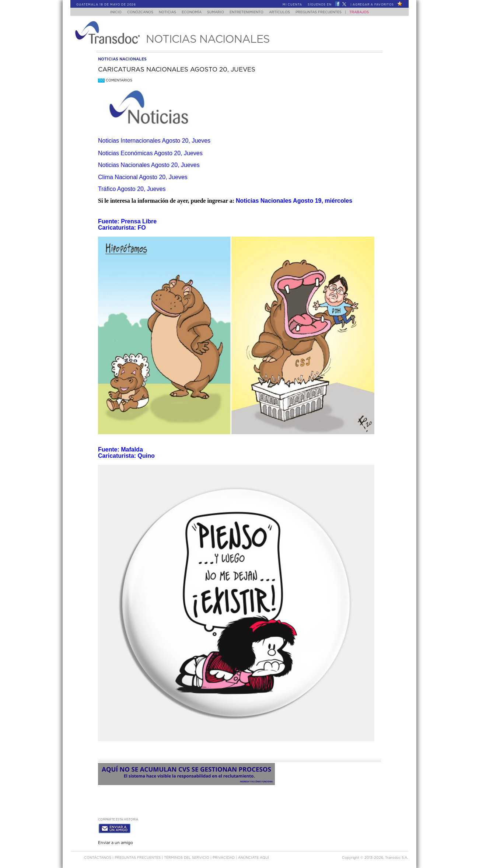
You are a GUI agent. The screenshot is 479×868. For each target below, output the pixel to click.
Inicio (109, 12)
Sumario (216, 12)
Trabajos (366, 12)
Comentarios (115, 81)
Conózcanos (134, 12)
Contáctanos (98, 856)
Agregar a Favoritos (373, 5)
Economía (190, 12)
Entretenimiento (249, 12)
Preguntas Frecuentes (326, 12)
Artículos (285, 12)
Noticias (164, 12)
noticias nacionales (122, 59)
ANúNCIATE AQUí (254, 856)
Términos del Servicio (187, 856)
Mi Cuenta (292, 5)
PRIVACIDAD (224, 856)
